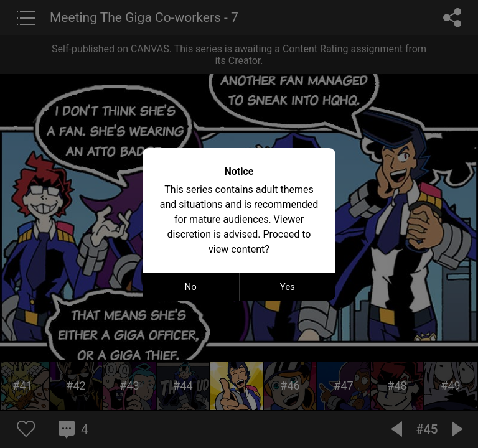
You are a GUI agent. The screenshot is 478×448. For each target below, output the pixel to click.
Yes (288, 287)
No (191, 287)
